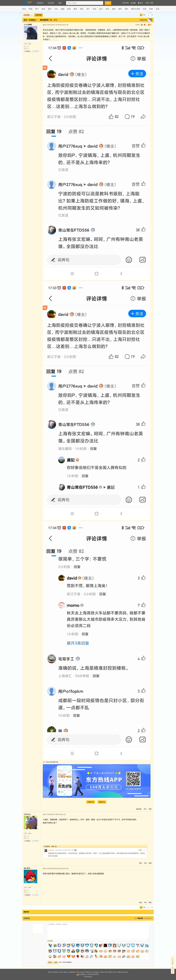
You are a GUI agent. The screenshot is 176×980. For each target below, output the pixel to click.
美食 (95, 9)
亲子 (88, 9)
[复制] (56, 20)
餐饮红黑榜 (136, 9)
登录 (152, 3)
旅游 (43, 9)
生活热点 (32, 20)
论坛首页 (51, 3)
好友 (51, 941)
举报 (150, 809)
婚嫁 (63, 9)
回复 (140, 850)
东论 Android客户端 (52, 762)
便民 (126, 9)
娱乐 (101, 9)
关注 (141, 3)
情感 (31, 9)
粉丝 (30, 43)
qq (142, 25)
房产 (37, 9)
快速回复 (139, 809)
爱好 (50, 9)
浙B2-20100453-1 (54, 972)
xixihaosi (51, 850)
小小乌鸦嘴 (28, 25)
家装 (82, 9)
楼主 (150, 25)
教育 (75, 9)
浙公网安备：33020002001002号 (88, 974)
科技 (145, 9)
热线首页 (40, 3)
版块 (60, 3)
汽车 (56, 9)
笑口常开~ (27, 868)
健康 (114, 9)
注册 (147, 3)
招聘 (151, 9)
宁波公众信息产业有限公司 (84, 972)
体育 (107, 9)
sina (145, 25)
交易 (157, 9)
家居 (69, 9)
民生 (24, 9)
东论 (25, 20)
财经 (120, 9)
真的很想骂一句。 (47, 20)
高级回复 (140, 918)
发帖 (133, 3)
